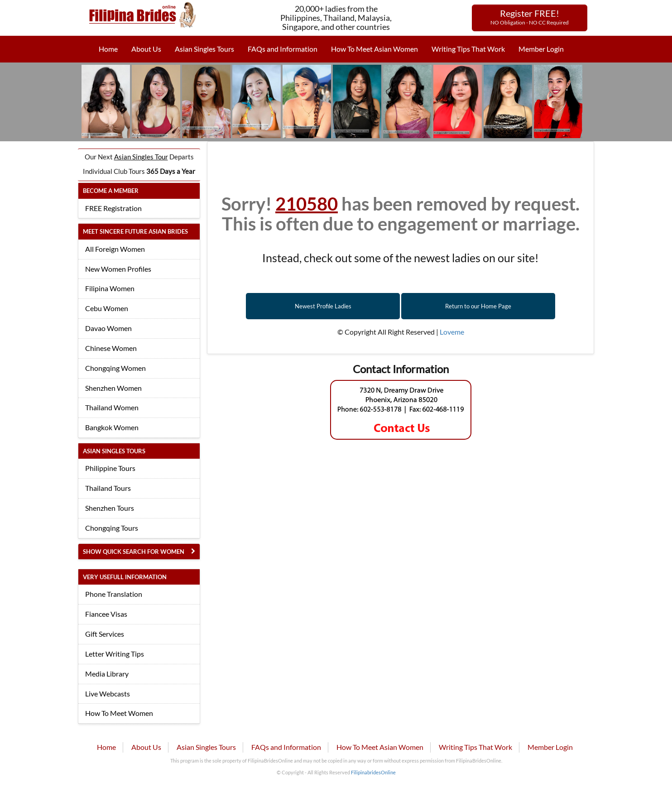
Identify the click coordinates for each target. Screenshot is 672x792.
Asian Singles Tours (204, 49)
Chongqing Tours (112, 528)
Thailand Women (112, 407)
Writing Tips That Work (468, 49)
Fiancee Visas (106, 614)
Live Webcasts (108, 694)
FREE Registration (113, 208)
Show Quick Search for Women (134, 552)
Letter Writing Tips (115, 654)
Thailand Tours (108, 488)
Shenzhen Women (113, 388)
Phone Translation (114, 594)
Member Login (541, 49)
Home (108, 49)
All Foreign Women (115, 249)
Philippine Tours (110, 468)
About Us (146, 49)
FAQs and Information (283, 49)
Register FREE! (530, 17)
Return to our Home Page (478, 306)
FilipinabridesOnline (373, 772)
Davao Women (108, 328)
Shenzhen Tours (110, 508)
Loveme (452, 332)
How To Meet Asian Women (374, 49)
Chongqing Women (115, 368)
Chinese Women (111, 348)
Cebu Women (107, 308)
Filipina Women (110, 288)
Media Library (107, 674)
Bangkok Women (112, 427)
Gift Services (105, 634)
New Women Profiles (118, 269)
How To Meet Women (119, 713)
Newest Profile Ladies (323, 306)
